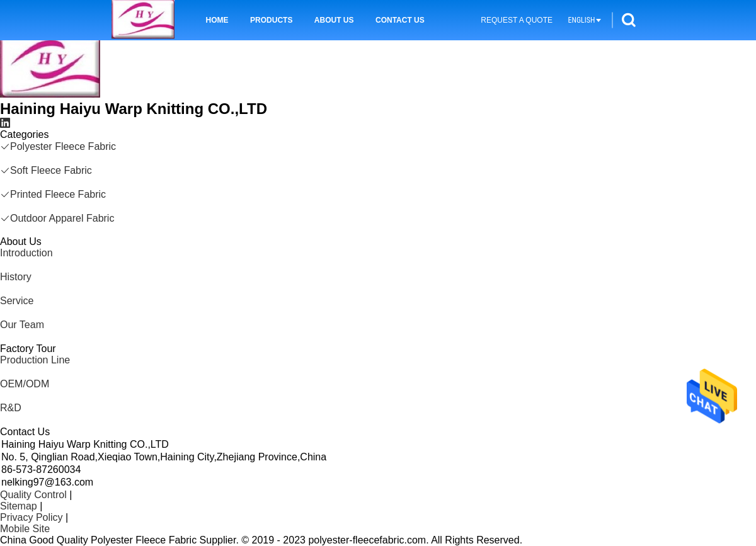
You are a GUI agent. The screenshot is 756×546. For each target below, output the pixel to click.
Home (217, 20)
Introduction (26, 253)
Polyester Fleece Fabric (58, 146)
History (16, 277)
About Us (334, 20)
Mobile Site (25, 529)
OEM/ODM (25, 384)
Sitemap (19, 506)
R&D (11, 408)
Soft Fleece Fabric (46, 170)
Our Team (22, 325)
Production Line (35, 360)
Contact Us (400, 20)
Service (17, 301)
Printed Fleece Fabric (53, 194)
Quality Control (33, 495)
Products (271, 20)
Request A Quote (517, 20)
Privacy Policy (31, 517)
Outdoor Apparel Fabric (57, 218)
